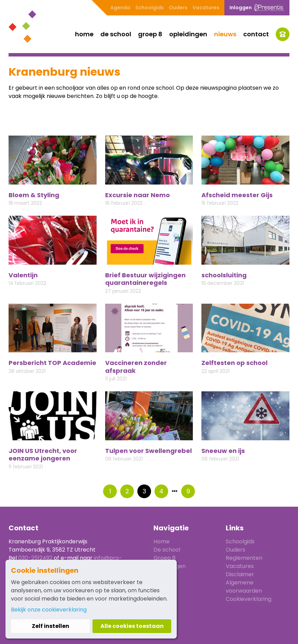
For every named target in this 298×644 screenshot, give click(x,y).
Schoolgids (150, 8)
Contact (256, 34)
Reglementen (244, 558)
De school (116, 34)
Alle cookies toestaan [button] (132, 626)
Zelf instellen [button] (51, 626)
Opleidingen (188, 34)
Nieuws (225, 34)
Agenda (120, 8)
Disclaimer (240, 574)
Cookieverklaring (249, 599)
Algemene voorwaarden (244, 587)
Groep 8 (150, 34)
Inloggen (257, 8)
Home (84, 34)
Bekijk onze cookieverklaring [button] (49, 610)
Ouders (178, 8)
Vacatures (206, 8)
